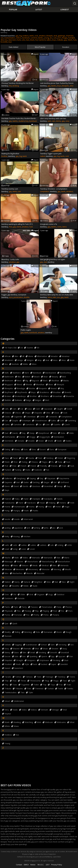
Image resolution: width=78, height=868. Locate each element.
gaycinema (64, 478)
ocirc (7, 594)
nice (64, 582)
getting (36, 482)
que (6, 623)
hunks (35, 511)
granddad (49, 486)
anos (55, 360)
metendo (64, 565)
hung (7, 511)
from (64, 466)
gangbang (21, 478)
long (15, 549)
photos (69, 607)
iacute (7, 519)
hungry (17, 511)
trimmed (39, 689)
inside (17, 519)
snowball (65, 652)
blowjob (50, 36)
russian (8, 636)
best (19, 381)
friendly (43, 466)
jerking (37, 528)
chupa (28, 413)
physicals (9, 611)
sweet (7, 668)
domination (59, 437)
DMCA (26, 865)
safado (8, 645)
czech (67, 424)
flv (53, 462)
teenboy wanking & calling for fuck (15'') (17, 224)
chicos (18, 413)
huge (67, 507)
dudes (69, 441)
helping (52, 503)
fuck (75, 40)
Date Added (14, 47)
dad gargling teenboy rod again (53, 259)
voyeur (8, 714)
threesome (35, 681)
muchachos (17, 573)
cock (36, 36)
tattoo (49, 40)
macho (8, 558)
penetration (18, 297)
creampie (26, 421)
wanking (17, 722)
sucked (44, 664)
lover (32, 549)
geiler (26, 482)
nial (56, 582)
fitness (35, 462)
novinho (16, 586)
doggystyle (45, 437)
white (7, 726)
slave (16, 652)
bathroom (9, 377)
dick (2, 40)
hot (36, 40)
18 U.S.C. (41, 865)
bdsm (28, 377)
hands (60, 499)
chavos (8, 413)
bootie (32, 388)
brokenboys (20, 396)
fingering (71, 458)
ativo (34, 364)
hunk (19, 40)
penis (59, 607)
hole (72, 503)
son (24, 656)
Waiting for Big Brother (10, 154)
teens (72, 677)
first (16, 462)
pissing (28, 611)
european (62, 449)
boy (6, 40)
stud (66, 660)
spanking (33, 656)
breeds (68, 392)
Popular (13, 9)
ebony (17, 449)
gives (7, 486)
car (22, 409)
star (71, 656)
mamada (36, 558)
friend (33, 466)
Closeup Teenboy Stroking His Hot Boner (18, 83)
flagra (45, 462)
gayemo (8, 482)
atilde (25, 364)
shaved (16, 649)
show (45, 649)
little (70, 545)
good (16, 486)
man (28, 40)
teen (14, 40)
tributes (19, 689)
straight (20, 660)
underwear (19, 701)
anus (64, 360)
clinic (48, 413)
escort (43, 449)
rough (69, 632)
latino (64, 227)
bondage (21, 388)
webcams (61, 722)
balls (7, 373)
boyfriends (22, 392)
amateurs (9, 360)
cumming (72, 421)
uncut (7, 701)
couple (15, 421)
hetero (63, 503)
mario (67, 558)
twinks (41, 38)
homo (32, 507)
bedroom (9, 381)
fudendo (38, 470)
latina (24, 545)
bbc (19, 377)
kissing (16, 536)
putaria (56, 615)
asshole (15, 364)
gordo (25, 486)
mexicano (20, 569)
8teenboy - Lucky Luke (10, 259)
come (59, 227)
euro (11, 297)
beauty (55, 377)
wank (7, 722)
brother (4, 156)
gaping (33, 478)
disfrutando (10, 437)
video (24, 710)
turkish (50, 689)
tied (65, 681)
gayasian (51, 478)
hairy (17, 499)
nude (35, 586)
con (6, 421)
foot (68, 462)
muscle (29, 573)
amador (54, 356)
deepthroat (44, 433)
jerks (46, 528)
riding (17, 632)
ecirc (26, 449)
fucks (28, 470)
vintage (55, 710)
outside (21, 598)
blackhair (55, 381)
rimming (28, 632)
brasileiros (44, 392)
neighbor (38, 582)
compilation (45, 191)
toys (10, 42)
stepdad (8, 660)
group (60, 486)
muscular (41, 573)
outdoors (9, 598)
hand (26, 499)
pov (28, 615)
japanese (19, 528)
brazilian (57, 392)
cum (55, 38)
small (32, 652)
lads (7, 545)
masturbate (33, 562)
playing (46, 611)
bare (27, 373)
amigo (20, 360)
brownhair (57, 396)
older (23, 594)
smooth (54, 652)
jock (61, 528)
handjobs (48, 499)
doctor (22, 437)
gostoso (36, 486)
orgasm (41, 594)
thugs (56, 681)
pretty (36, 615)
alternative (42, 356)
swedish (64, 664)
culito (53, 421)
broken (8, 396)
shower (55, 649)
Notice (33, 865)
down (41, 441)
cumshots (30, 424)
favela (31, 458)
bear (46, 377)
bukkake (18, 400)
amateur (42, 36)
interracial (28, 519)
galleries (9, 478)
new (49, 582)
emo (72, 86)
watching (29, 722)
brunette (4, 42)
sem (53, 645)
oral (31, 594)
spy (53, 656)
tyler (31, 692)
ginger (47, 482)
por (63, 611)
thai (6, 681)
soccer (8, 656)
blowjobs (65, 86)
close (57, 413)
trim (29, 689)
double (27, 297)
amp (40, 360)
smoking (42, 652)
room (59, 632)
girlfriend (65, 482)
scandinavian (31, 645)
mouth (68, 569)
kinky (7, 536)
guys (7, 490)
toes (15, 685)
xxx (17, 735)
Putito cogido (26, 330)
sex (2, 38)
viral (65, 710)
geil (18, 482)
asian (72, 360)
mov (7, 573)
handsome (10, 503)
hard (21, 503)
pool (55, 611)
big (20, 36)
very (7, 710)
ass (51, 38)
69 (38, 348)
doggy (32, 437)
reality (8, 632)
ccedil (69, 409)
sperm (44, 656)
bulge (29, 400)
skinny (58, 121)
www (16, 726)
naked (43, 156)
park (16, 607)
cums (7, 424)
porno (7, 615)
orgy (51, 594)
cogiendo (18, 417)
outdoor (61, 594)
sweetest (19, 668)
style (27, 664)
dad (10, 40)
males (25, 558)
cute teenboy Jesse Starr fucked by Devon (57, 83)
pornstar (18, 615)
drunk (50, 441)
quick (15, 623)
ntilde (26, 586)
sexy (67, 121)
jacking (8, 528)
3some (30, 348)
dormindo (9, 441)
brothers (45, 396)
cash (38, 409)
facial (15, 458)
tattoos (29, 677)
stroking (16, 86)
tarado (8, 677)
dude (59, 441)
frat (6, 466)
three (23, 681)
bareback (26, 38)
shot (37, 649)
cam (53, 121)
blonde (29, 384)
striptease (44, 660)
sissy (65, 649)
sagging (18, 645)
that (14, 681)
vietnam (44, 710)
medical (45, 565)
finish (7, 462)
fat (23, 458)
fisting (24, 462)
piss (19, 611)
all (23, 356)
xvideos (26, 36)
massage (9, 562)
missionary (33, 569)
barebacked (51, 373)
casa (29, 409)
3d (21, 348)
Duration (66, 47)
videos (19, 38)
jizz (54, 528)
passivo (34, 607)
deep (32, 433)
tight (73, 681)
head (42, 503)
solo (23, 40)
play (37, 611)
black (32, 40)
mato (16, 565)
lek (52, 545)
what (72, 722)
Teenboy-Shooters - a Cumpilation (54, 189)
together (25, 685)
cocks (7, 417)
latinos (43, 545)
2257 (48, 865)
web (49, 121)
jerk (28, 528)
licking (60, 545)
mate (7, 565)
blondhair (40, 384)
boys (54, 40)
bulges (38, 400)
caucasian (48, 409)
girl (55, 482)
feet (40, 458)
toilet (36, 685)
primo (46, 615)
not (6, 586)
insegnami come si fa (49, 224)
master (20, 562)
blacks (66, 381)
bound (54, 388)
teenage (49, 677)
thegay (65, 38)
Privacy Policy (57, 865)
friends (54, 466)
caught (60, 409)
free (11, 227)
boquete (43, 388)
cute (47, 424)
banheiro (17, 373)
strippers (31, 660)
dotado (21, 441)
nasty (17, 582)
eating (7, 449)
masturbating (48, 562)
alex (16, 356)
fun (48, 470)
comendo (53, 417)
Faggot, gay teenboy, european (14, 295)
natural (27, 582)
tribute (8, 689)
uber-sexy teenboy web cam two (53, 118)
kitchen (27, 536)
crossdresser (41, 421)
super (54, 664)
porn (59, 38)
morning (57, 569)
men (54, 565)
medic (35, 565)
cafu (7, 409)
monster (46, 569)
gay (17, 36)
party (24, 607)
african (8, 356)
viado (15, 710)
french (23, 466)
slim (24, 652)
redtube (60, 40)
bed (64, 377)
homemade (20, 507)
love (24, 549)
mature (25, 565)
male (17, 558)
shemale (27, 649)
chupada (38, 413)
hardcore (42, 40)
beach (37, 377)
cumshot (34, 38)
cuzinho (57, 424)
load (7, 549)
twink (32, 36)
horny (41, 507)
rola (38, 632)
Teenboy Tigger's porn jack (51, 154)
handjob (72, 38)
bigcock (36, 381)
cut (40, 424)
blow (51, 384)
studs (18, 664)
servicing (62, 645)
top (45, 685)
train (69, 685)
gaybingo (61, 36)
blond (19, 384)
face (7, 458)
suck (35, 664)
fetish (70, 40)
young (46, 38)
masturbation (10, 38)
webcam (49, 722)
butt (47, 400)
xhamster (70, 36)
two (22, 692)
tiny (6, 685)
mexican (8, 569)
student (22, 121)
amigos (30, 360)
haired (8, 499)
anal (55, 36)
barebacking (65, 373)
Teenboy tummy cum (10, 189)
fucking (18, 470)
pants (7, 607)
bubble (8, 400)
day (24, 433)
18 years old (10, 348)
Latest (39, 9)
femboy (50, 458)
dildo (72, 433)
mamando (48, 558)
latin (55, 297)
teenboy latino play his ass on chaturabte (57, 295)
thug (47, 681)
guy (66, 40)
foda (60, 462)
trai (61, 685)
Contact (19, 865)
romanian (48, 632)
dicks (63, 433)
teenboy (61, 677)
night (72, 582)
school (44, 645)
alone (31, 356)
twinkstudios (11, 692)
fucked (8, 470)
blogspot (9, 384)
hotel (58, 507)
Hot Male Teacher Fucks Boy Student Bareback (20, 118)
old (15, 594)
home (7, 507)
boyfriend (9, 392)
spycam (62, 656)
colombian (31, 417)
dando (15, 433)
